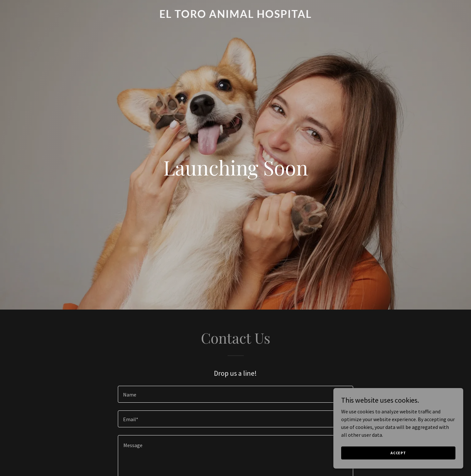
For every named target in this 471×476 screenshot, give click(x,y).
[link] (235, 16)
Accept (398, 453)
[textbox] (235, 394)
